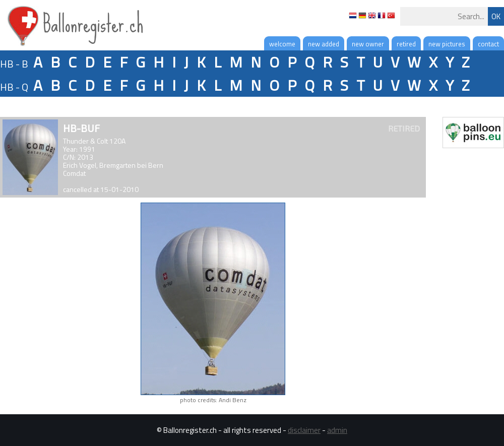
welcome (282, 44)
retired (406, 44)
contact (488, 44)
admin (337, 430)
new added (324, 44)
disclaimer (304, 430)
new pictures (447, 44)
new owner (368, 44)
